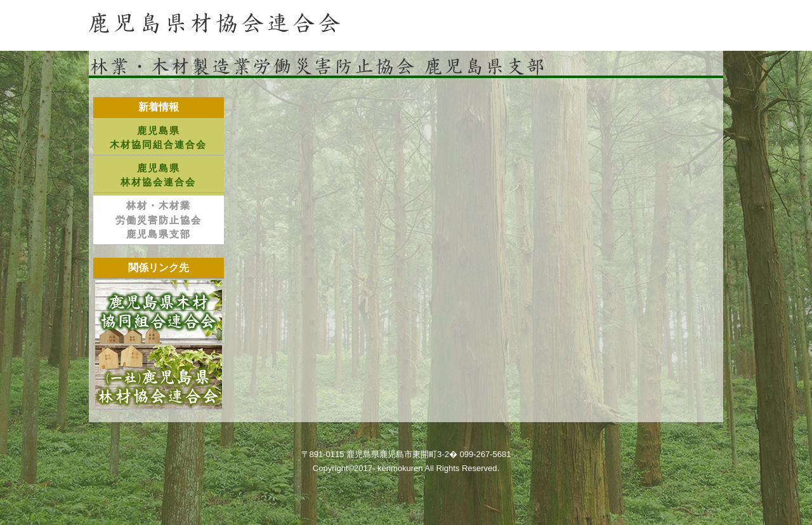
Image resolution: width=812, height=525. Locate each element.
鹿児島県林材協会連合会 (158, 175)
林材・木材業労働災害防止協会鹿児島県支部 (159, 219)
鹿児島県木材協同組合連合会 (158, 137)
